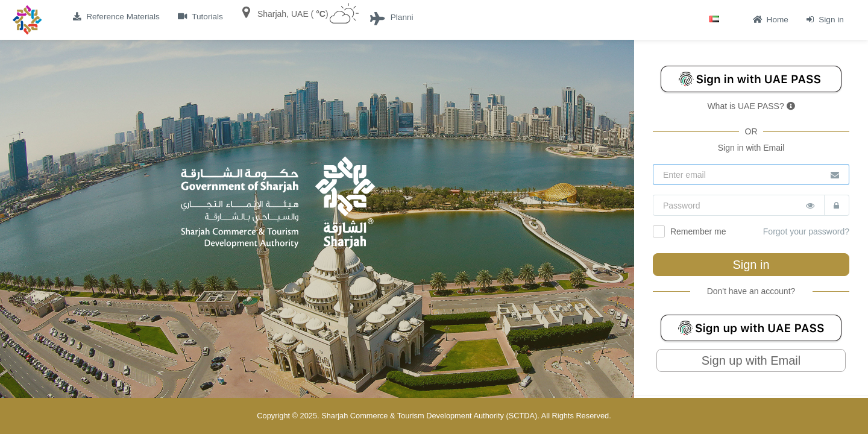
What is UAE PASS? (751, 106)
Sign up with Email (751, 360)
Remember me (689, 231)
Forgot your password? (806, 231)
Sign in (751, 265)
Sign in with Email (751, 148)
